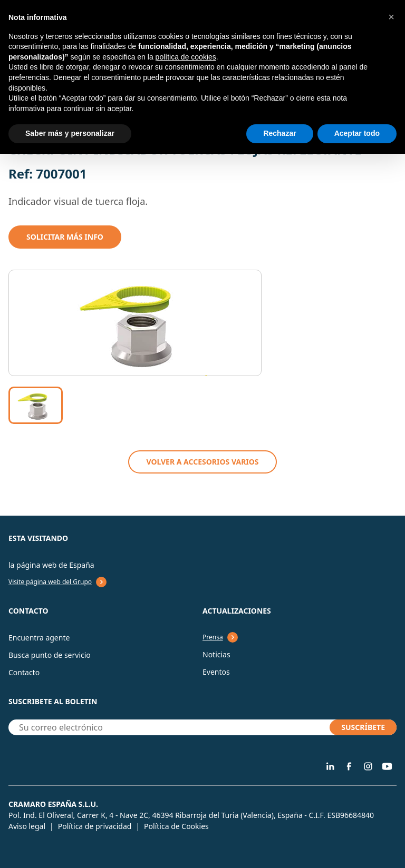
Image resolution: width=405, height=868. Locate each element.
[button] (391, 17)
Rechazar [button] (279, 133)
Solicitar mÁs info (65, 237)
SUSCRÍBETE (363, 727)
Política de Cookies (176, 826)
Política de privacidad (95, 826)
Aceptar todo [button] (357, 133)
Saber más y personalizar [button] (70, 133)
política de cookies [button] (186, 57)
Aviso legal (27, 826)
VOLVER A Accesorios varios (202, 462)
